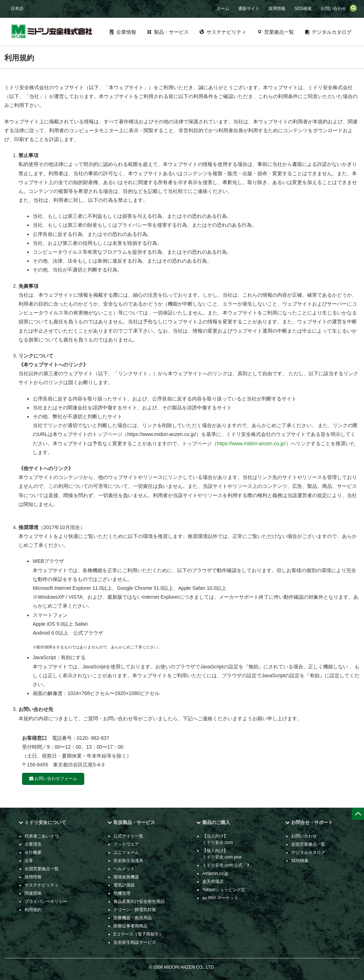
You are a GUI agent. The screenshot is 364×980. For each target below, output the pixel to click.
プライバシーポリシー (46, 901)
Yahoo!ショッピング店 (224, 890)
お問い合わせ (333, 9)
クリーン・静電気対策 (135, 910)
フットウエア (126, 844)
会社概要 (33, 852)
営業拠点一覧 (279, 32)
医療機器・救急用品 (133, 918)
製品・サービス (171, 32)
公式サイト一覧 (128, 836)
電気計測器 (124, 885)
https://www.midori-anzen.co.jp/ (251, 443)
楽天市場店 (213, 882)
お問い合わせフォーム (53, 779)
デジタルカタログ (332, 32)
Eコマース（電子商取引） (138, 934)
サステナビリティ (226, 32)
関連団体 (33, 893)
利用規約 (33, 910)
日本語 (17, 9)
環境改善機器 (126, 877)
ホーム (223, 9)
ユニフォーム (126, 852)
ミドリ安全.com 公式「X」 (228, 865)
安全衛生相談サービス (135, 942)
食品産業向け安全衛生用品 (139, 901)
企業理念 (33, 844)
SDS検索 (303, 9)
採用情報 (277, 9)
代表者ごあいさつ (42, 836)
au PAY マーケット (220, 898)
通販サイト (249, 9)
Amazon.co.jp (215, 873)
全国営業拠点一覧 (42, 869)
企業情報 (126, 32)
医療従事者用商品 (130, 926)
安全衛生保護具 (128, 861)
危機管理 (122, 893)
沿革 (29, 861)
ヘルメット (124, 869)
